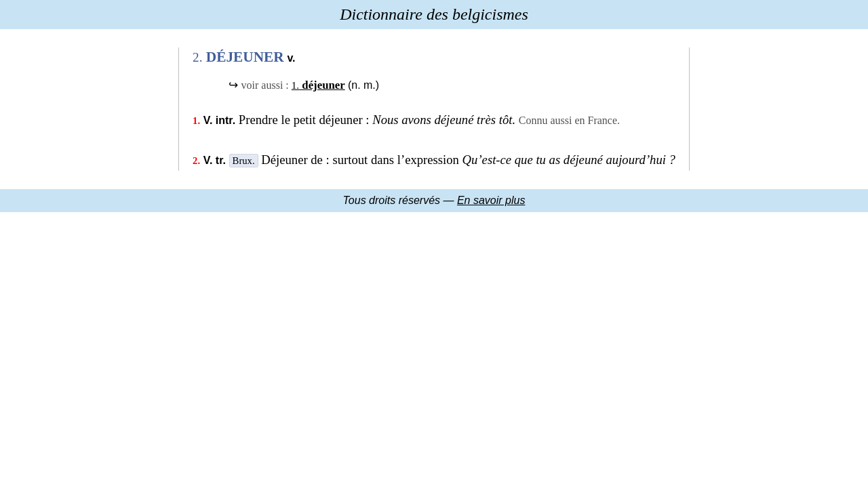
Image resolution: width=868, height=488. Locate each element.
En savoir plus (491, 200)
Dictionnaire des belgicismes (434, 14)
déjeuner (318, 85)
